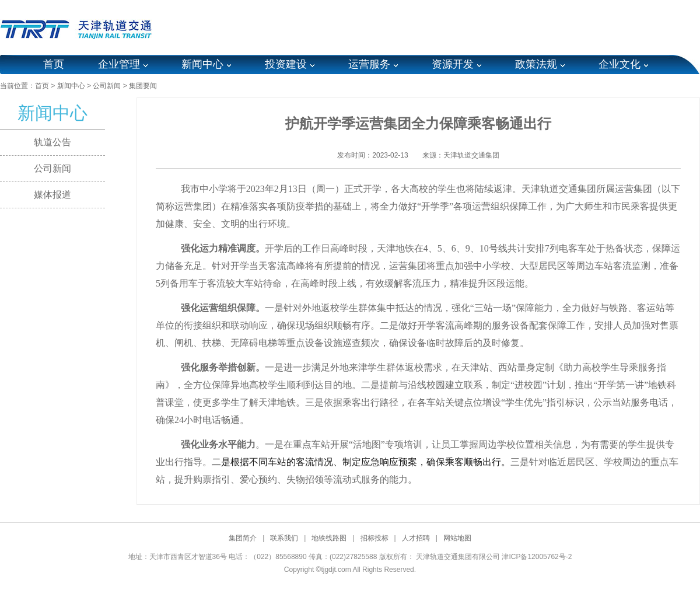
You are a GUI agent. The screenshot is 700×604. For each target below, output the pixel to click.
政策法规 (536, 64)
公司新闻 (107, 86)
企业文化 (619, 64)
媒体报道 (52, 195)
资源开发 (453, 64)
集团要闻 (143, 86)
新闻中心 (202, 64)
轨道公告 (52, 142)
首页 (54, 64)
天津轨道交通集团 (471, 155)
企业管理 (119, 64)
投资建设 (286, 64)
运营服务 (369, 64)
